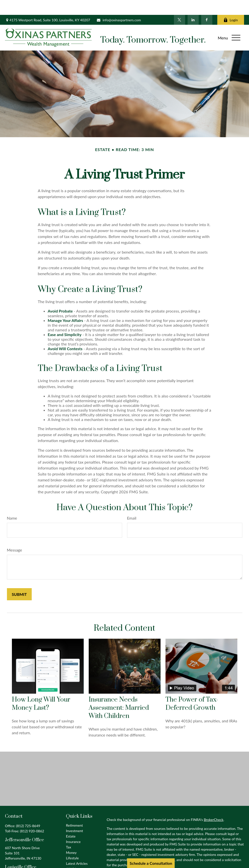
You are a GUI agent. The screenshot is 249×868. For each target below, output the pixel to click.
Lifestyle (72, 843)
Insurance (73, 827)
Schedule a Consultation (151, 863)
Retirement (74, 810)
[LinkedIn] (193, 5)
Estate (71, 821)
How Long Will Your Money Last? (41, 689)
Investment (74, 816)
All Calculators (77, 859)
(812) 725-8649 (28, 811)
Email (132, 503)
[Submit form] (19, 579)
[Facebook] (207, 5)
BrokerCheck (213, 805)
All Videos (73, 854)
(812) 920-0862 (32, 816)
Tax (69, 832)
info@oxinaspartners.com (119, 5)
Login (231, 5)
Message (15, 535)
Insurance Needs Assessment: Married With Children (119, 693)
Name (12, 503)
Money (71, 838)
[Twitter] (180, 5)
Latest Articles (77, 849)
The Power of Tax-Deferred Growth (192, 689)
